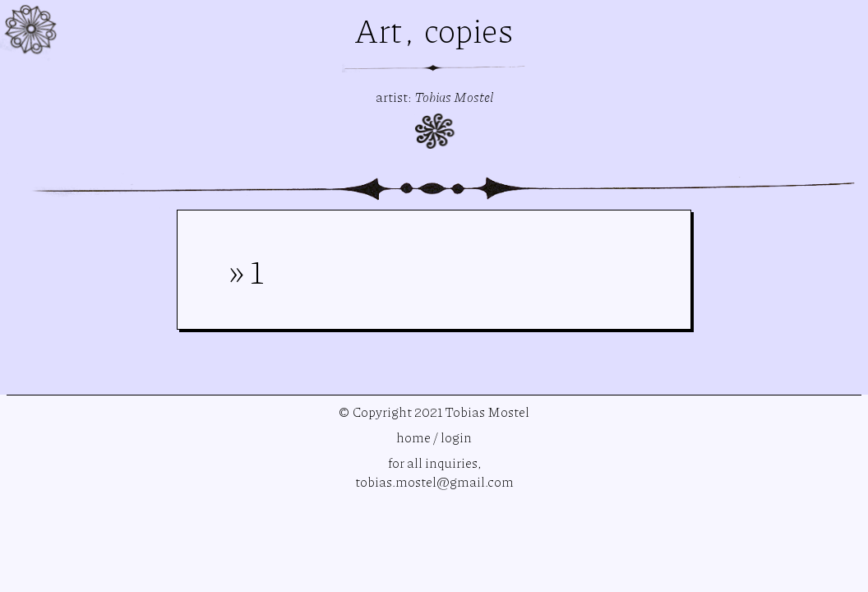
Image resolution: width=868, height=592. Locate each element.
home (413, 437)
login (456, 437)
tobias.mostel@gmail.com (434, 481)
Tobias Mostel (454, 97)
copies (469, 30)
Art (381, 30)
